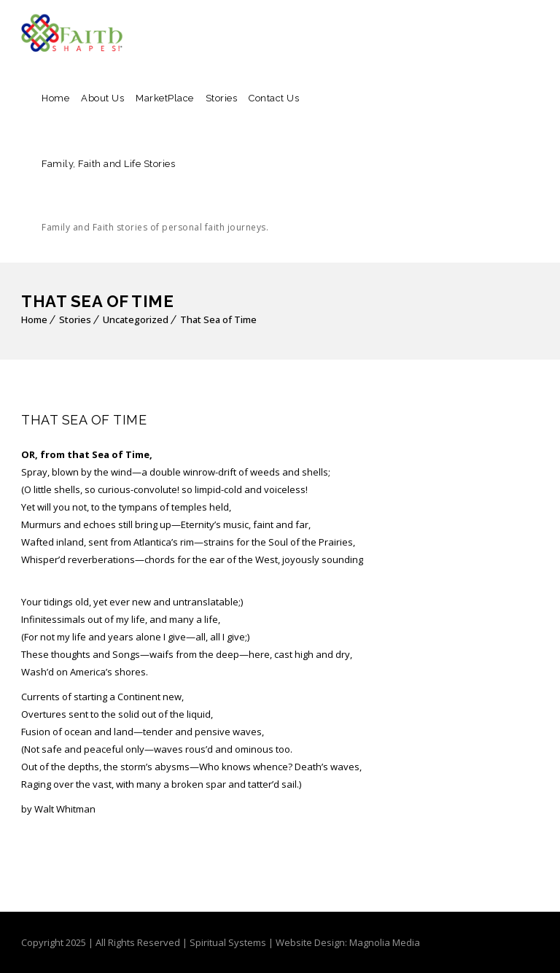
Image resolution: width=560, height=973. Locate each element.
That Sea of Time (218, 319)
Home (55, 98)
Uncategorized (136, 319)
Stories (222, 98)
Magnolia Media (385, 942)
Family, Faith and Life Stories (155, 209)
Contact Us (274, 98)
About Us (102, 98)
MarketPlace (165, 98)
